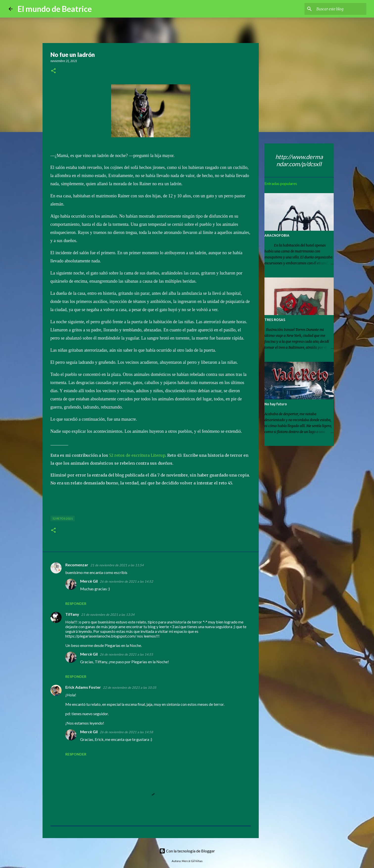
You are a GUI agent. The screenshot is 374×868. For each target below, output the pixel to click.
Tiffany (72, 614)
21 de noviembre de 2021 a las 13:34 (108, 615)
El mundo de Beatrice (55, 9)
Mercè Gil (89, 581)
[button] (53, 71)
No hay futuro (276, 404)
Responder (76, 604)
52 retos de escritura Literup (137, 455)
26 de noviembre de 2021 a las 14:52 (126, 581)
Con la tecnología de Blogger (187, 851)
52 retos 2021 (63, 518)
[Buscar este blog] (340, 9)
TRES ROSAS (275, 320)
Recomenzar (77, 565)
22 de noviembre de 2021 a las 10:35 (130, 687)
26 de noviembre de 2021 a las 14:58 (126, 732)
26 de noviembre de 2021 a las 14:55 (126, 654)
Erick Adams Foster (83, 687)
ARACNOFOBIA (277, 235)
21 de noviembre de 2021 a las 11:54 (117, 565)
